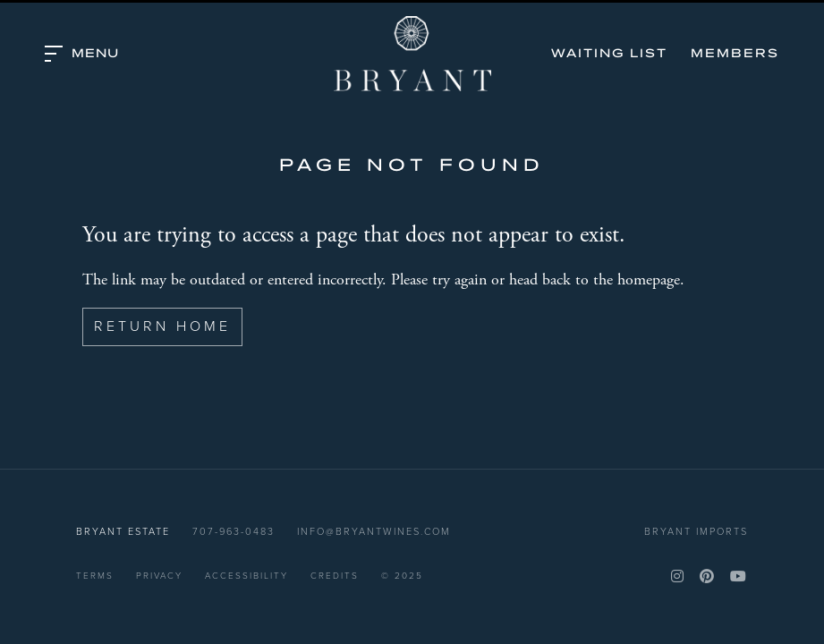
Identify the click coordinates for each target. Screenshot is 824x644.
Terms (95, 576)
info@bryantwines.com (374, 531)
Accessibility (246, 576)
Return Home (162, 326)
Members (735, 53)
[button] (82, 54)
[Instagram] (678, 576)
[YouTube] (739, 576)
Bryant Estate (412, 54)
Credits (335, 576)
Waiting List (609, 53)
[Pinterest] (708, 576)
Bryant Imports (696, 531)
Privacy (159, 576)
